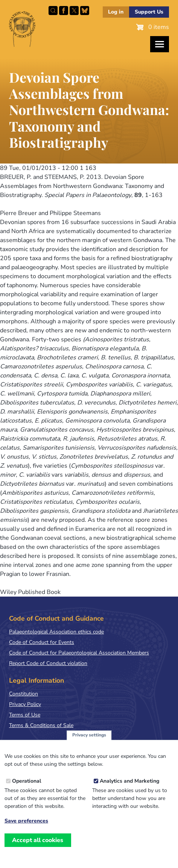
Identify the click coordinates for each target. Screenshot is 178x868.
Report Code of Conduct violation (48, 663)
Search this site (53, 11)
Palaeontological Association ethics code (56, 632)
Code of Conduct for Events (42, 642)
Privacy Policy (25, 704)
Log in (116, 12)
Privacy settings (89, 739)
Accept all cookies (38, 844)
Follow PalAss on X (74, 11)
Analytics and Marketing (129, 785)
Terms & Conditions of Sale (41, 725)
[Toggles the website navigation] (160, 44)
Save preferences (26, 825)
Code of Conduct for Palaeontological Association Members (79, 653)
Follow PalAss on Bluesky (85, 11)
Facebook (64, 11)
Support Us (149, 12)
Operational (27, 785)
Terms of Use (25, 715)
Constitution (24, 694)
